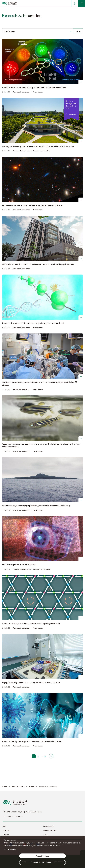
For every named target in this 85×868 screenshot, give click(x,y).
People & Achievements (22, 151)
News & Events (18, 786)
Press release (38, 92)
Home (4, 786)
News (32, 786)
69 (45, 756)
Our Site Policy (10, 849)
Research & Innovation (22, 92)
